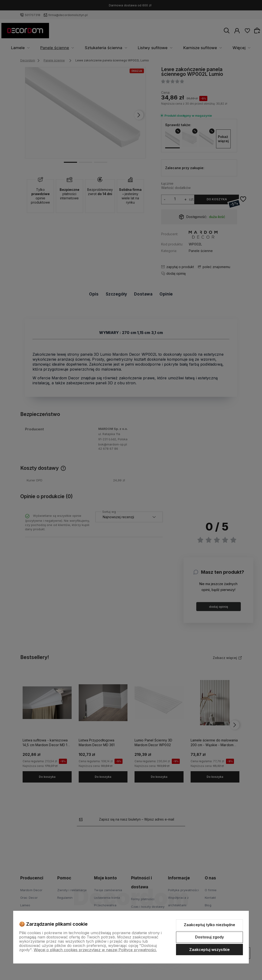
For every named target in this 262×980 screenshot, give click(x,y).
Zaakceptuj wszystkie (209, 950)
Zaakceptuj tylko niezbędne (209, 925)
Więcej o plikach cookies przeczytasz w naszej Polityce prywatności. (95, 950)
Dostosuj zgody (209, 937)
